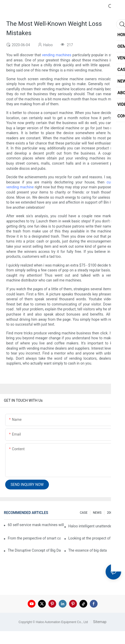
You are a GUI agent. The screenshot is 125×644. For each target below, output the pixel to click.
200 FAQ (113, 513)
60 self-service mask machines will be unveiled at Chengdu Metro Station (36, 525)
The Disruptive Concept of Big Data (34, 550)
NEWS (97, 513)
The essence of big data (88, 550)
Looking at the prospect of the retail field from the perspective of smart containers (95, 538)
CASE (84, 513)
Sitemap (99, 622)
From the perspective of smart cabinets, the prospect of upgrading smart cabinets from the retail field (34, 538)
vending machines (57, 55)
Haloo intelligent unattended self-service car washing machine (95, 526)
